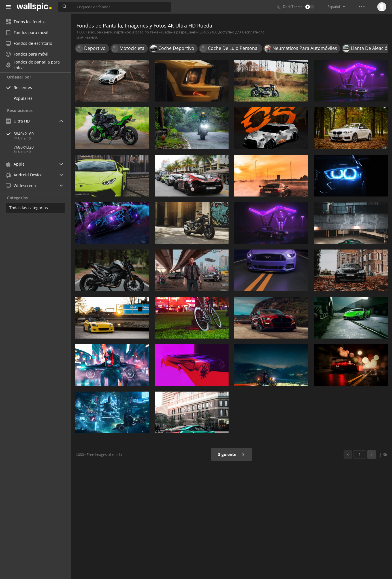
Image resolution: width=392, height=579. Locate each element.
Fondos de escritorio (29, 43)
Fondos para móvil (27, 32)
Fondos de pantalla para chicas (33, 65)
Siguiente (232, 454)
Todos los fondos (26, 22)
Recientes (23, 87)
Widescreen (21, 186)
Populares (23, 98)
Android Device (24, 175)
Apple (15, 164)
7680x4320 (24, 147)
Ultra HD (18, 121)
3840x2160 (42, 134)
